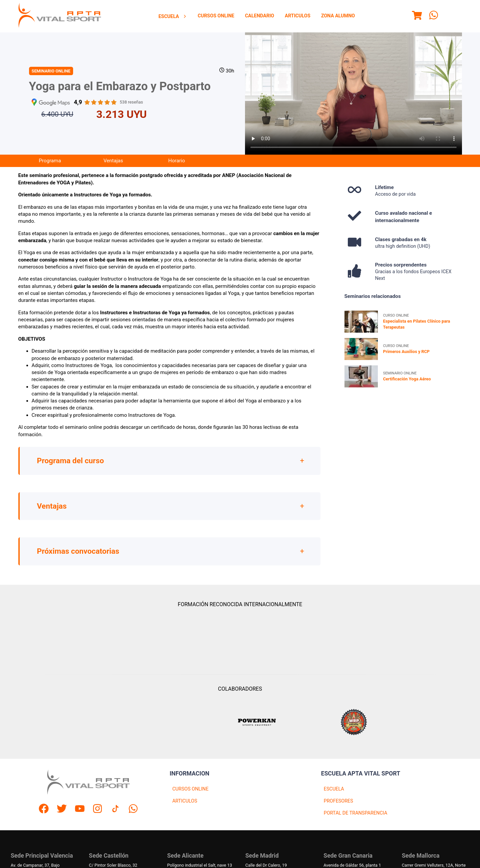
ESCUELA (334, 789)
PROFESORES (338, 801)
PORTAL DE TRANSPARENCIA (355, 813)
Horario (177, 161)
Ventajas (113, 161)
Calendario (260, 16)
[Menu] (417, 16)
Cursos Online (216, 16)
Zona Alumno (338, 16)
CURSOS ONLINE (190, 789)
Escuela (173, 17)
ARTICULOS (185, 801)
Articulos (298, 16)
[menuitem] (173, 16)
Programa (50, 161)
